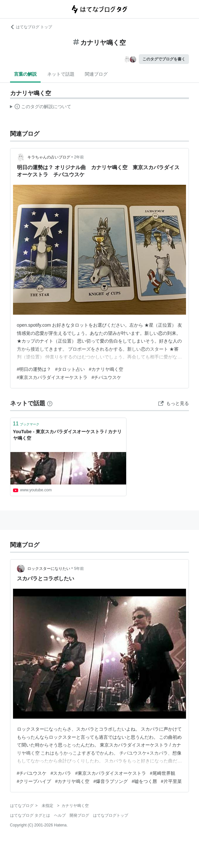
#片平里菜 (171, 781)
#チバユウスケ (106, 377)
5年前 (79, 569)
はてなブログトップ (111, 815)
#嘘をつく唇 (144, 781)
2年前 (79, 157)
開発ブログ (79, 815)
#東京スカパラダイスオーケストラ (52, 377)
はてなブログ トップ (31, 27)
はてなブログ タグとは (30, 815)
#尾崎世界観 (163, 773)
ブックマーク (26, 424)
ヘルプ (60, 815)
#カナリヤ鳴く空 (106, 369)
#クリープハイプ (34, 781)
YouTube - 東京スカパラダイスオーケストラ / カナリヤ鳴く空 (67, 435)
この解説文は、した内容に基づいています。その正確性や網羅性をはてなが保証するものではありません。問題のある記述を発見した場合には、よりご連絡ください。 (41, 107)
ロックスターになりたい (49, 569)
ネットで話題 (61, 74)
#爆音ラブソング (111, 781)
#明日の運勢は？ (34, 369)
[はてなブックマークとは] (50, 403)
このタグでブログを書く (164, 59)
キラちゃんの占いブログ (49, 157)
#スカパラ (61, 773)
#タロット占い (70, 369)
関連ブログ (96, 74)
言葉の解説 (25, 74)
